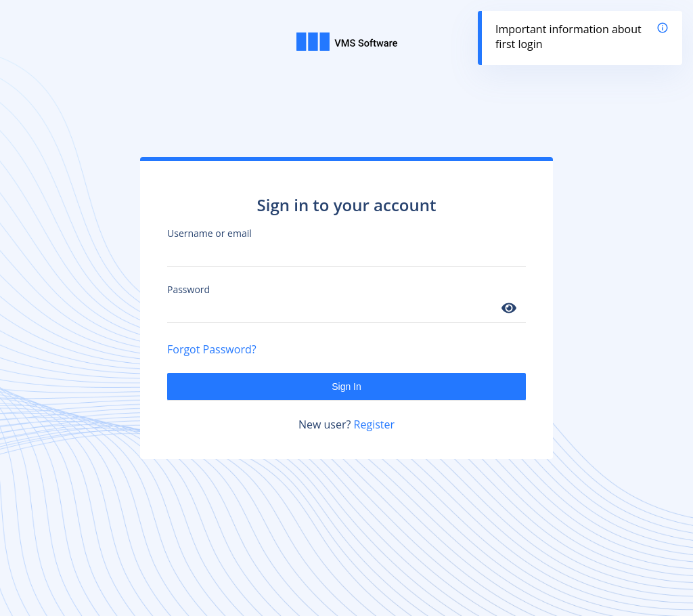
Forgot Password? (212, 349)
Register (374, 424)
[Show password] (509, 309)
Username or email (209, 233)
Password (188, 289)
